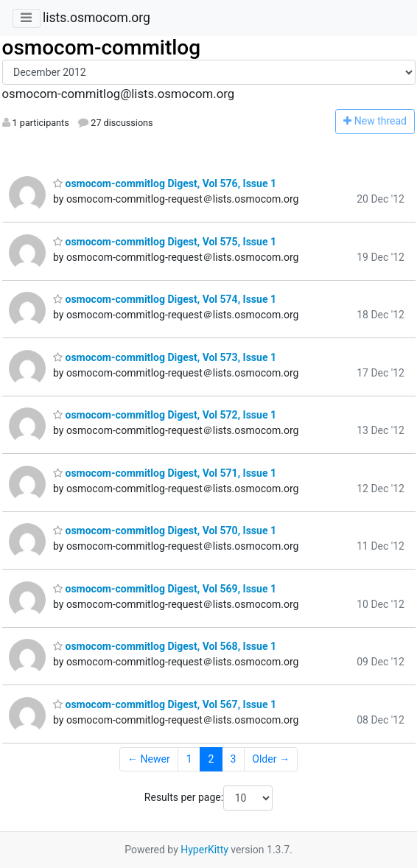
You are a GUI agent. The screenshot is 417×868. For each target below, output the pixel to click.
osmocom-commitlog (102, 48)
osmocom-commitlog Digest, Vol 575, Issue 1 (165, 242)
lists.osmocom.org (97, 18)
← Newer (149, 759)
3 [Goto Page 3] (233, 759)
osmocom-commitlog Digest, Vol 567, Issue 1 (165, 704)
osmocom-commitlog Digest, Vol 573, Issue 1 (165, 357)
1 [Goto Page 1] (189, 759)
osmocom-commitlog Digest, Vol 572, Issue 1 (165, 415)
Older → (271, 759)
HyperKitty (204, 850)
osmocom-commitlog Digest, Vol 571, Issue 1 (165, 473)
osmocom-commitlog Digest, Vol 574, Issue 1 (165, 299)
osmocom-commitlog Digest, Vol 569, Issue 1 (165, 589)
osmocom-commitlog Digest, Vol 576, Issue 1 (165, 183)
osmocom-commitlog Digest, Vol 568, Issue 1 (165, 646)
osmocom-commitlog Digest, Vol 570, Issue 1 (165, 531)
